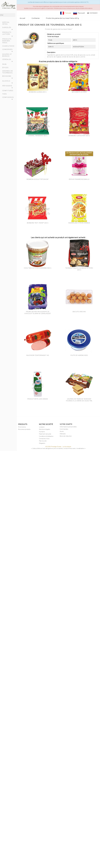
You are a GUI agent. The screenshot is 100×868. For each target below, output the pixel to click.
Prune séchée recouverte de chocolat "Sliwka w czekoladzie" (38, 313)
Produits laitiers (8, 34)
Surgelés (8, 28)
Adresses (63, 434)
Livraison (42, 427)
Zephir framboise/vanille (79, 179)
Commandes (64, 429)
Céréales (8, 60)
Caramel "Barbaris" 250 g (38, 136)
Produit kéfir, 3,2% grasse (38, 399)
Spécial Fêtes (6, 23)
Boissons (8, 77)
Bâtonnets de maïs (79, 92)
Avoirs (62, 431)
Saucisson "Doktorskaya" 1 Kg (38, 355)
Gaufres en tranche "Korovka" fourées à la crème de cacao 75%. (79, 400)
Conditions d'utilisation (46, 436)
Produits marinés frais (7, 41)
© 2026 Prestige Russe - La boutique (58, 447)
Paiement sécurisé (45, 434)
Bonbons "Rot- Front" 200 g (38, 223)
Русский (79, 13)
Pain (4, 64)
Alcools (8, 81)
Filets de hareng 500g (79, 355)
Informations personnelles (68, 427)
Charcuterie (8, 46)
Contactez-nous (44, 439)
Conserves (8, 50)
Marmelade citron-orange (79, 223)
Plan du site (43, 441)
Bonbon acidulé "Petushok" (38, 179)
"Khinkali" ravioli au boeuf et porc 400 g (79, 269)
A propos (42, 432)
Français (66, 13)
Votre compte (66, 424)
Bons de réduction (66, 436)
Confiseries (8, 98)
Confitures (8, 91)
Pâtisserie (8, 86)
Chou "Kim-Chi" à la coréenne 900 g (38, 268)
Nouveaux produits (24, 429)
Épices (5, 68)
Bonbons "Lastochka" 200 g (79, 136)
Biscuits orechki (79, 312)
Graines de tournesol (8, 72)
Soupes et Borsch (7, 55)
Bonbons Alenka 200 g (38, 92)
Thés (5, 94)
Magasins (42, 443)
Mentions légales (44, 429)
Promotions (22, 427)
